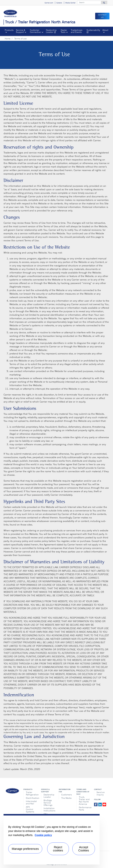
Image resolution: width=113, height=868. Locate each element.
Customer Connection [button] (35, 31)
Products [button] (9, 30)
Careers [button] (59, 3)
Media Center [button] (70, 3)
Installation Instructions (49, 809)
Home (8, 39)
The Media (66, 798)
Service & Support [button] (21, 31)
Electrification (31, 798)
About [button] (105, 30)
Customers (67, 795)
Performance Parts (84, 809)
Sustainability (94, 31)
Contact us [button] (102, 16)
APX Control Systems (30, 809)
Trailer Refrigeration (31, 793)
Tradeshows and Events (77, 31)
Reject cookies (58, 849)
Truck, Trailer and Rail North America (84, 800)
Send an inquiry (101, 793)
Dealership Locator (53, 31)
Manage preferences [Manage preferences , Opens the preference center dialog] (25, 849)
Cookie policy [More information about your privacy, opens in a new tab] (43, 835)
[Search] (89, 2)
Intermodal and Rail (31, 802)
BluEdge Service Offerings (48, 803)
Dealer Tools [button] (64, 31)
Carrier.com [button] (49, 3)
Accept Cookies (84, 849)
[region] (52, 839)
